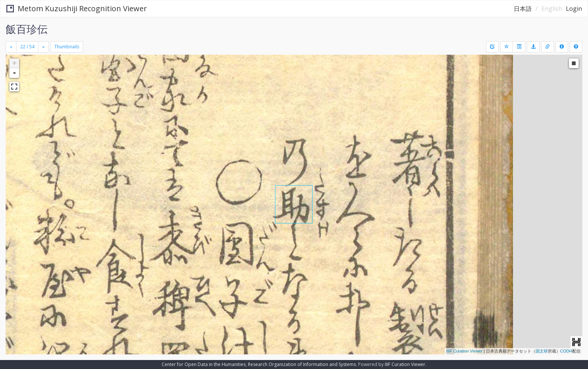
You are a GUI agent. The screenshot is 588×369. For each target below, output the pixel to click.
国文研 (542, 351)
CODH (566, 351)
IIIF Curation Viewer (464, 351)
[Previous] (11, 47)
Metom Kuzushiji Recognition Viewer (77, 8)
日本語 (523, 9)
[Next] (43, 47)
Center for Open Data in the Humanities (204, 364)
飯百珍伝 (27, 29)
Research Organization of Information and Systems (302, 364)
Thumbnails (67, 47)
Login (574, 9)
